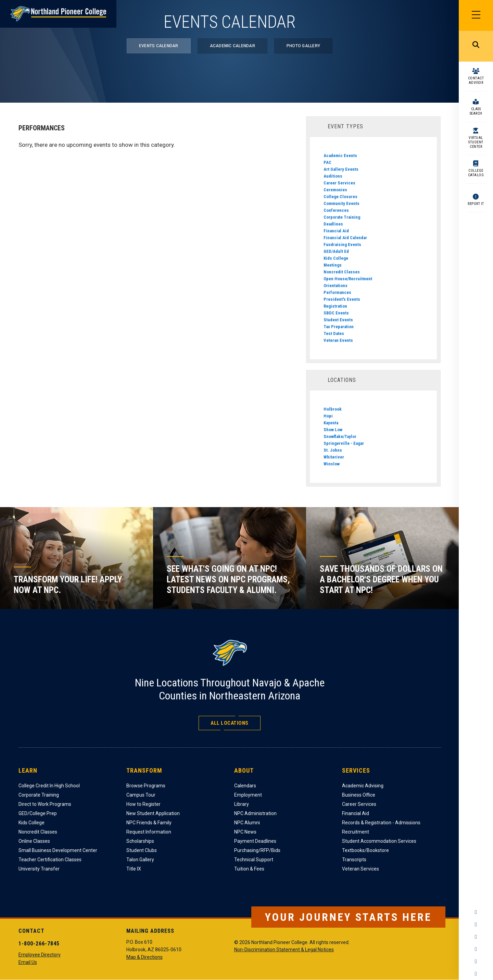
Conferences (336, 210)
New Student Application (153, 813)
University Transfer (39, 869)
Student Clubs (142, 850)
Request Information (149, 832)
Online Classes (34, 841)
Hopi (328, 416)
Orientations (336, 286)
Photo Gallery (303, 46)
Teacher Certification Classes (50, 860)
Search (476, 46)
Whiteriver (334, 457)
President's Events (342, 299)
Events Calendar (159, 46)
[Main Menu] (476, 15)
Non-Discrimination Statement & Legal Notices (284, 950)
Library (242, 804)
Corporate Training (342, 217)
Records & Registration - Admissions (381, 823)
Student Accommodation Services (379, 841)
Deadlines (333, 224)
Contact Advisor (476, 80)
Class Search (476, 111)
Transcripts (354, 860)
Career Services (339, 183)
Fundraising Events (342, 244)
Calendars (245, 786)
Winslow (332, 464)
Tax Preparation (339, 327)
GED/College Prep (38, 813)
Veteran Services (361, 869)
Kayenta (331, 423)
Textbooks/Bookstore (365, 850)
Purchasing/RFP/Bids (257, 850)
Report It (476, 204)
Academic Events (340, 156)
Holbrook (333, 409)
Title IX (134, 869)
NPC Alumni (247, 823)
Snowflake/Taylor (340, 436)
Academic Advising (363, 786)
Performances (337, 292)
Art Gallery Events (341, 169)
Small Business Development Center (58, 850)
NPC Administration (255, 813)
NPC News (245, 832)
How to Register (143, 804)
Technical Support (254, 860)
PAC (327, 162)
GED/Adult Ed (336, 251)
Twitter (476, 937)
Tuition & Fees (249, 869)
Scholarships (140, 841)
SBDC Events (336, 313)
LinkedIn (476, 962)
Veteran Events (338, 340)
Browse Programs (146, 786)
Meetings (333, 265)
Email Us (28, 962)
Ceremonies (335, 190)
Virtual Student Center (476, 142)
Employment (248, 795)
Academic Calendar (232, 46)
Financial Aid (336, 231)
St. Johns (333, 450)
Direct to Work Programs (45, 804)
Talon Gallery (140, 860)
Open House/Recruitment (348, 279)
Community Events (342, 203)
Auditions (333, 176)
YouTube (476, 949)
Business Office (359, 795)
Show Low (333, 430)
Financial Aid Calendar (345, 238)
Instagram (476, 925)
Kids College (336, 258)
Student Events (338, 320)
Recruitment (356, 832)
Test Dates (334, 333)
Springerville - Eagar (344, 443)
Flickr (476, 974)
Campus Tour (141, 795)
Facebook (476, 912)
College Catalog (476, 173)
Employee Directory (40, 955)
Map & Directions (144, 957)
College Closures (340, 197)
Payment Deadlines (255, 841)
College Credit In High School (49, 786)
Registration (335, 306)
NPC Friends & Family (149, 823)
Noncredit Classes (342, 272)
